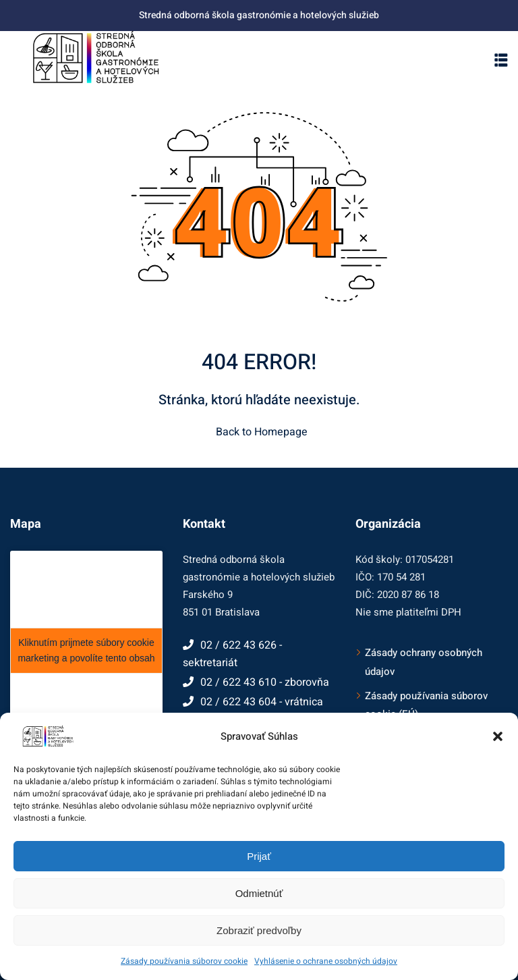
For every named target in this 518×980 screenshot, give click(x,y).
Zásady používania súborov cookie (184, 961)
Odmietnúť (259, 893)
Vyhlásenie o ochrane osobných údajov (326, 961)
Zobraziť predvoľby (259, 930)
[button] (498, 736)
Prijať (259, 856)
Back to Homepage (259, 432)
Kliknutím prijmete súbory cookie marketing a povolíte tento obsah (86, 650)
